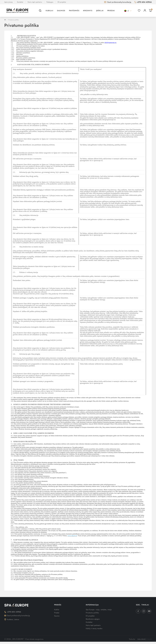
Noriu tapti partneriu (35, 2)
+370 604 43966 (13, 612)
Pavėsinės (74, 11)
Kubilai (49, 11)
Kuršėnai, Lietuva (12, 619)
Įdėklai (100, 11)
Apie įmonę (8, 2)
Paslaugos (50, 2)
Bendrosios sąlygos (93, 619)
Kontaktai (20, 2)
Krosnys (88, 11)
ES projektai (62, 2)
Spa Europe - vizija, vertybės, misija (99, 610)
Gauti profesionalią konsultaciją (17, 616)
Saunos (61, 11)
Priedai (111, 11)
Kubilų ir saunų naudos (94, 628)
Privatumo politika (92, 613)
